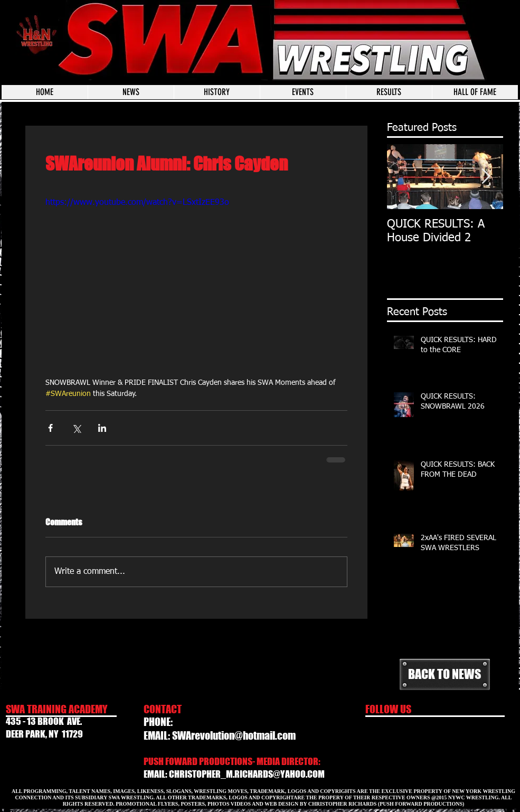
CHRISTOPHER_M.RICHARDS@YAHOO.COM (247, 774)
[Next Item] (486, 177)
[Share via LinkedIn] (102, 428)
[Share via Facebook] (50, 428)
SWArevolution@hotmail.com (234, 735)
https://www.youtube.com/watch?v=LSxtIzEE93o (137, 203)
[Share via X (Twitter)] (76, 428)
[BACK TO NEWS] (445, 674)
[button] (303, 92)
